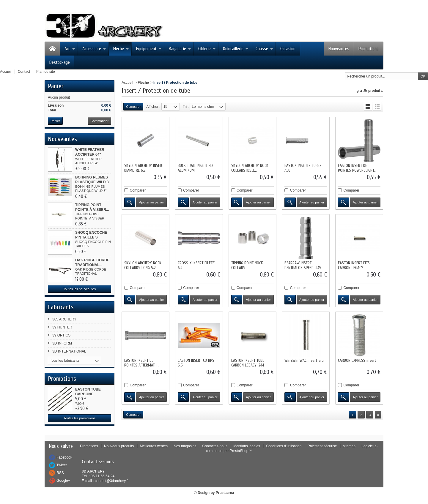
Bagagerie (180, 49)
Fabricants (61, 307)
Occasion (288, 49)
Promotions (369, 49)
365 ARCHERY (64, 319)
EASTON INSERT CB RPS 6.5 (196, 363)
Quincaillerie (236, 49)
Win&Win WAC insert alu (304, 360)
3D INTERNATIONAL (69, 351)
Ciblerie (207, 49)
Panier (56, 86)
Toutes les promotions (80, 418)
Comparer (138, 190)
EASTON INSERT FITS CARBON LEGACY (354, 265)
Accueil (127, 83)
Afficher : (153, 107)
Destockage (60, 62)
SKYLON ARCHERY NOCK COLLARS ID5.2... (250, 168)
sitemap (349, 446)
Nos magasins (185, 446)
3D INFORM (62, 343)
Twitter (62, 465)
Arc (70, 49)
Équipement (149, 49)
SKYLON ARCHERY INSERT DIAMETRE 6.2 (144, 168)
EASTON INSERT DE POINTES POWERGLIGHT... (357, 168)
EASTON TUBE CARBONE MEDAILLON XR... (90, 394)
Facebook (64, 457)
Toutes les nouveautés (80, 289)
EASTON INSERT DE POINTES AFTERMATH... (142, 363)
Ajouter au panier (152, 202)
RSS (60, 473)
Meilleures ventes (154, 446)
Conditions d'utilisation (284, 446)
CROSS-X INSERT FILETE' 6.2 (196, 265)
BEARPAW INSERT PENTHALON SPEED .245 (303, 265)
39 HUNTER (62, 327)
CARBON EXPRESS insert (357, 360)
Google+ (63, 481)
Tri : (186, 107)
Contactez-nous (215, 446)
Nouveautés (339, 49)
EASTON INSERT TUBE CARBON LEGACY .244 (248, 363)
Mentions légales (247, 446)
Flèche (121, 49)
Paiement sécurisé (322, 446)
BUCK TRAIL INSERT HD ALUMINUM (195, 168)
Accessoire (94, 49)
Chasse (264, 49)
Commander (99, 121)
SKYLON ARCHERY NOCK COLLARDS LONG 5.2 (143, 265)
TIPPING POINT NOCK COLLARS (247, 265)
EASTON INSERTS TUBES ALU (303, 168)
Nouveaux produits (119, 446)
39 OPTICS (61, 335)
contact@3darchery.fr (112, 481)
